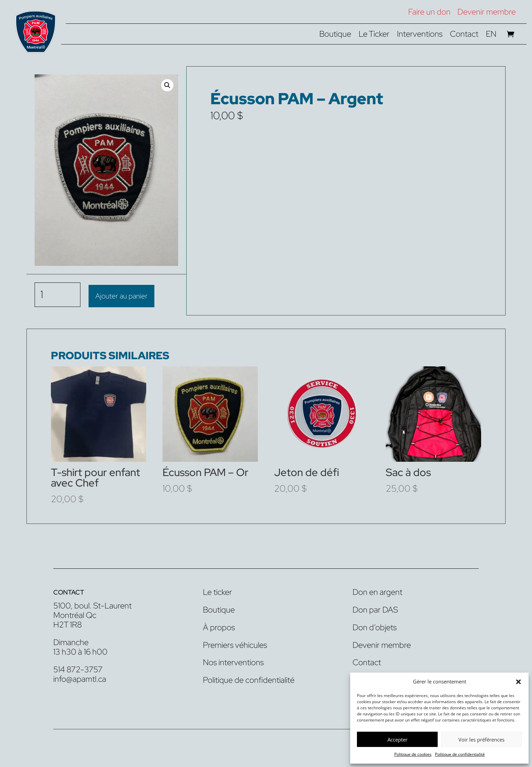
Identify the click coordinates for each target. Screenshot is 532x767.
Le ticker (217, 591)
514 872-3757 (78, 668)
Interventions (420, 35)
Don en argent (377, 591)
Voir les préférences (481, 739)
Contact (464, 35)
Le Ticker (374, 35)
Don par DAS (375, 609)
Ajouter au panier (121, 294)
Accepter (397, 739)
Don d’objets (375, 627)
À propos (219, 627)
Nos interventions (233, 662)
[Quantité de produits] (58, 294)
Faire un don (429, 12)
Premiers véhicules (235, 644)
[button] (518, 682)
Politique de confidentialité (460, 754)
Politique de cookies (413, 754)
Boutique (335, 35)
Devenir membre (487, 12)
